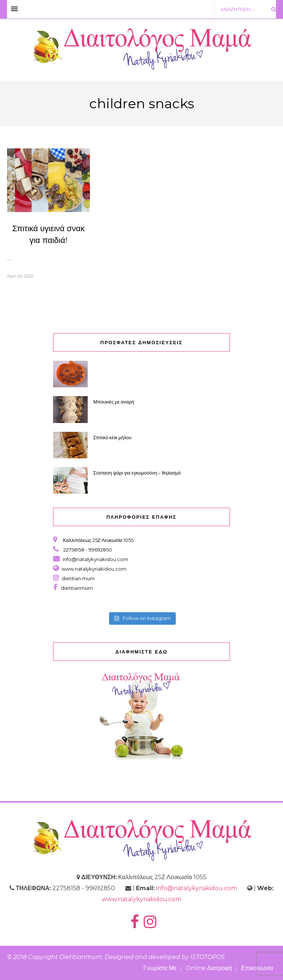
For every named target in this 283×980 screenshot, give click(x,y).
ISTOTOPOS (208, 957)
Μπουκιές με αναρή (114, 402)
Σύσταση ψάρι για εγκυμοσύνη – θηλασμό (137, 473)
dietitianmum (76, 588)
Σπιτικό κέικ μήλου (112, 437)
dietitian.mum (78, 578)
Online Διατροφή (209, 968)
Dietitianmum (81, 957)
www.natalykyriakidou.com (94, 569)
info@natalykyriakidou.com (95, 559)
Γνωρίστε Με (160, 968)
